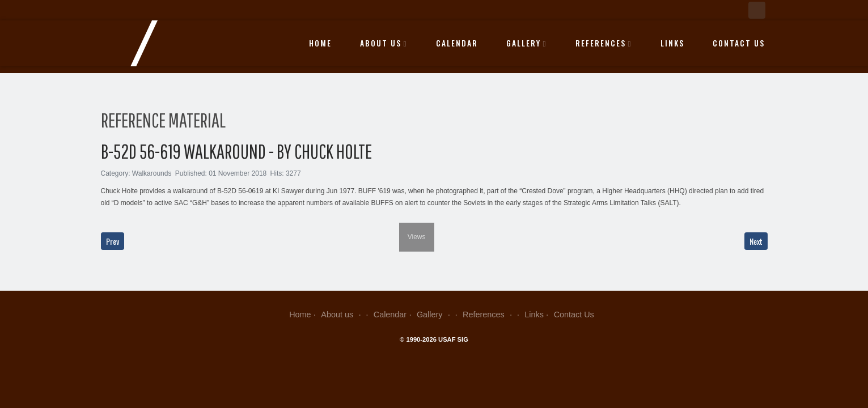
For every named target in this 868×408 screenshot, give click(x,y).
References (604, 43)
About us (384, 43)
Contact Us (739, 43)
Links (672, 43)
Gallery (527, 43)
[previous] (108, 214)
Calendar (457, 43)
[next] (427, 214)
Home (320, 43)
